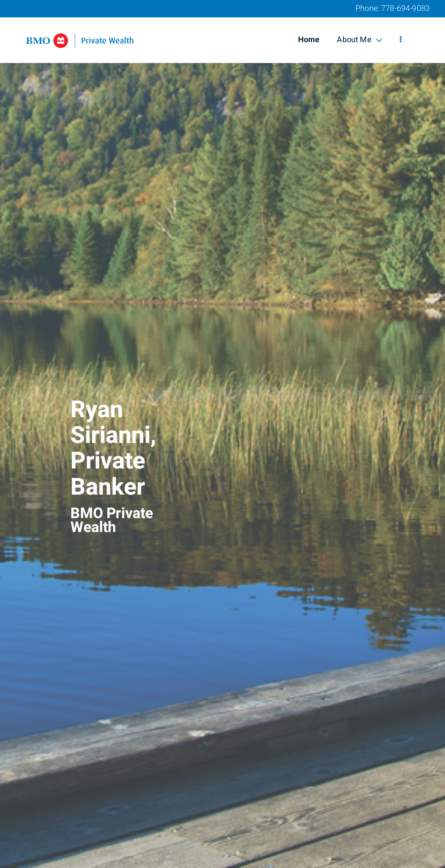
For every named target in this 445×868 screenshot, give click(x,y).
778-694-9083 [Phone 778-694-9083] (405, 8)
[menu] (401, 40)
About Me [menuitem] (359, 40)
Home (309, 40)
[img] (222, 434)
